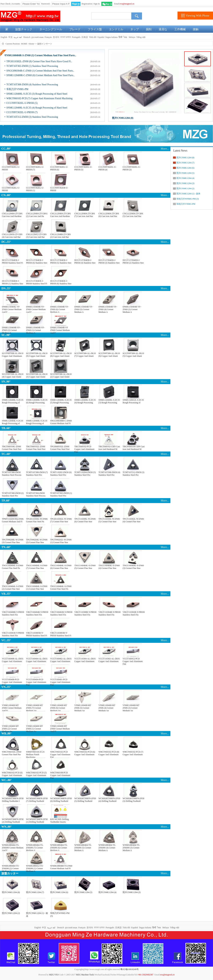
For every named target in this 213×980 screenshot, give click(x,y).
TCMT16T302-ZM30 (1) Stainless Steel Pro (61, 494)
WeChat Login (107, 4)
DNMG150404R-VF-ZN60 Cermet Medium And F (36, 309)
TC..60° (6, 454)
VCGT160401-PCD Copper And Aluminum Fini (60, 681)
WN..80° (7, 827)
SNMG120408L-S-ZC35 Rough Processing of (13, 401)
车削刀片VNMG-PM (17, 89)
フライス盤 (95, 29)
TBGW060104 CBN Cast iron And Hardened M (134, 448)
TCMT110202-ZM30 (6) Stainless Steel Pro (61, 474)
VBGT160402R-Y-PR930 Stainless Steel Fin (61, 613)
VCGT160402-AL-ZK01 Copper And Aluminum (61, 660)
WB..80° (6, 733)
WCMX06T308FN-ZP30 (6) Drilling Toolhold (61, 800)
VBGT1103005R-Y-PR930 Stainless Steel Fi (37, 634)
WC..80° (7, 780)
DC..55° (6, 242)
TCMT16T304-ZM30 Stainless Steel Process (36, 494)
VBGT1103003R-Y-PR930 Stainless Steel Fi (61, 634)
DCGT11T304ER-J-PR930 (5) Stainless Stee (61, 261)
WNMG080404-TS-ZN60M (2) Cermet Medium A (11, 868)
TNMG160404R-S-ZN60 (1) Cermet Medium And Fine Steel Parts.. (40, 55)
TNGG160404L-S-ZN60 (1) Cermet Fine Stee (37, 588)
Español (101, 37)
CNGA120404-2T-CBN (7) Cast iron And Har (85, 215)
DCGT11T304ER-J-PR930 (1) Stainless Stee (13, 282)
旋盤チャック (24, 29)
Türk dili (93, 37)
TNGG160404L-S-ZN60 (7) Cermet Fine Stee (37, 567)
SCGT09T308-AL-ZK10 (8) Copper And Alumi (61, 355)
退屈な (163, 29)
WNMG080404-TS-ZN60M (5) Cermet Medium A (83, 847)
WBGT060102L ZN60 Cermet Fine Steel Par (12, 753)
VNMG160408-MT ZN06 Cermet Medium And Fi (12, 707)
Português (76, 37)
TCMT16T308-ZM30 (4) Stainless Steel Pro (109, 474)
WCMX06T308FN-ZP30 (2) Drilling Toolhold (13, 821)
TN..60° (6, 547)
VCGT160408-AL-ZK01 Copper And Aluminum (13, 660)
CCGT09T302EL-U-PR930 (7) (22, 112)
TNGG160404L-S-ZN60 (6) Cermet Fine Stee (61, 567)
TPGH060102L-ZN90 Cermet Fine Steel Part (60, 448)
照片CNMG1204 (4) (107, 892)
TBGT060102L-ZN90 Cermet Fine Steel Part (36, 448)
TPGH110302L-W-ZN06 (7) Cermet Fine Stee (61, 520)
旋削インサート (45, 44)
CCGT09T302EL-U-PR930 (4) (107, 168)
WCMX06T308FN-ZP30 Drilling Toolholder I (13, 800)
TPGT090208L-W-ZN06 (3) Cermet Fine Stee (13, 541)
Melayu (132, 37)
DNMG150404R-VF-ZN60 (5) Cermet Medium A (84, 309)
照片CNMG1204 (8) (123, 118)
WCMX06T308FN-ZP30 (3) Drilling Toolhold (133, 800)
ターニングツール (51, 29)
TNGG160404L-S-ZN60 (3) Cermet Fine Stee (133, 567)
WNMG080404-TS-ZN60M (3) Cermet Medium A (131, 847)
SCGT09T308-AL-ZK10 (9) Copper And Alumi (37, 355)
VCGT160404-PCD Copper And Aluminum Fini (36, 681)
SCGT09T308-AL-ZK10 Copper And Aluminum (13, 355)
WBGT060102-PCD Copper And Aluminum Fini (60, 754)
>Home (31, 44)
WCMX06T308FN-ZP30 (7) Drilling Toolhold (37, 800)
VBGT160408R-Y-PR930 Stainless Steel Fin (13, 613)
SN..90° (6, 382)
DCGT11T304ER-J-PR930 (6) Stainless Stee (37, 261)
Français (48, 37)
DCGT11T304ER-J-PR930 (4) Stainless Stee (85, 261)
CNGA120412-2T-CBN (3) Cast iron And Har (36, 236)
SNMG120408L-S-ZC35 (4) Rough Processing (85, 401)
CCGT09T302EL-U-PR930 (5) (22, 103)
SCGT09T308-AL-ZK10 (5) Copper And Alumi (133, 355)
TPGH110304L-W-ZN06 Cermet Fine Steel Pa (37, 520)
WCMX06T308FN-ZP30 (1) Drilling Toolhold (37, 821)
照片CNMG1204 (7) (35, 892)
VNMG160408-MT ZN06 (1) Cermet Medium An (34, 728)
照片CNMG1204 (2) (11, 913)
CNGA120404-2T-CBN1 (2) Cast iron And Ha (37, 215)
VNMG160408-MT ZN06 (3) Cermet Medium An (131, 707)
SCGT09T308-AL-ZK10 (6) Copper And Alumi (109, 355)
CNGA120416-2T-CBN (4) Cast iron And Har (12, 236)
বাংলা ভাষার (66, 37)
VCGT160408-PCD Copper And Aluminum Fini (12, 681)
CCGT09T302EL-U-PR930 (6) (59, 168)
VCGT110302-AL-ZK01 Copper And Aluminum (109, 660)
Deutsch (27, 37)
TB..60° (6, 428)
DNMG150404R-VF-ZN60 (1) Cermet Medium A (35, 329)
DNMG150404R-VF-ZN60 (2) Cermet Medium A (11, 329)
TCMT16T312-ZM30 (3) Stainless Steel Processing (32, 117)
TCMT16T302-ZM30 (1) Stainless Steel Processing (32, 66)
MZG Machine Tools (85, 975)
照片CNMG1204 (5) (83, 892)
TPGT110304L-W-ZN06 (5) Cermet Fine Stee (109, 520)
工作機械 (180, 29)
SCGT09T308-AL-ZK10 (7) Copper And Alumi (85, 355)
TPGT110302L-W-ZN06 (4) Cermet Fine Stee (133, 520)
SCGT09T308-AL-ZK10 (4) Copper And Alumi (13, 375)
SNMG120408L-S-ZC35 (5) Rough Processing (61, 401)
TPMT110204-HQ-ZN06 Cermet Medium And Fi (13, 520)
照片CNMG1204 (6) (59, 892)
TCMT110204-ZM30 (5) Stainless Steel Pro (85, 474)
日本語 (85, 37)
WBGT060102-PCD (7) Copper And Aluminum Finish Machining (39, 98)
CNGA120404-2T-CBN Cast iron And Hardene (12, 215)
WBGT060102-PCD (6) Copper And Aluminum (12, 774)
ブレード (75, 29)
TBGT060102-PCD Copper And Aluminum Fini (84, 448)
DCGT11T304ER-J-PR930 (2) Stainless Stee (133, 261)
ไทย (125, 37)
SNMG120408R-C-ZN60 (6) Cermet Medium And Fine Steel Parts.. (40, 75)
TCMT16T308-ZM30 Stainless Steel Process (12, 474)
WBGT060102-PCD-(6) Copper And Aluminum (85, 753)
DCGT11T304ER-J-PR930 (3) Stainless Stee (109, 261)
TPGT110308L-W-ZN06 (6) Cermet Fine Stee (85, 520)
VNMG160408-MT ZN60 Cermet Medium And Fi (60, 728)
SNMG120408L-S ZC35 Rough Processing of (37, 422)
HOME (24, 44)
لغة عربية (18, 37)
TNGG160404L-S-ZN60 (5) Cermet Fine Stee (85, 567)
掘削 (149, 29)
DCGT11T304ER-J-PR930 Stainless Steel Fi (12, 261)
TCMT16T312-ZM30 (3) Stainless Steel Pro (133, 474)
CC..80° (6, 149)
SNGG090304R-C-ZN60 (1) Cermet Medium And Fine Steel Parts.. (40, 71)
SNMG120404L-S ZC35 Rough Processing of (13, 422)
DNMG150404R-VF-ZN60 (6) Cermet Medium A (59, 309)
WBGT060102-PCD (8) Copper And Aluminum (109, 753)
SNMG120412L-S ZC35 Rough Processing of (133, 401)
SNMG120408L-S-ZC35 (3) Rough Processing (109, 401)
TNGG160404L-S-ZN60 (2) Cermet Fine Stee (13, 588)
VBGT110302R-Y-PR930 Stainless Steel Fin (134, 613)
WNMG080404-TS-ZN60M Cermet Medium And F (13, 847)
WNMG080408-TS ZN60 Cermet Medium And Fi (61, 867)
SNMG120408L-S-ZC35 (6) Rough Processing (37, 401)
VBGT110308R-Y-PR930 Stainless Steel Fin (85, 613)
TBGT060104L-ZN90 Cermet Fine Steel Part (12, 448)
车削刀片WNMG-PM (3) (60, 915)
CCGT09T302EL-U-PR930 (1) (35, 189)
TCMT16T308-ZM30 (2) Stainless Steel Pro (13, 494)
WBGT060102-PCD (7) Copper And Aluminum (133, 753)
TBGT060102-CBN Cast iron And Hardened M (109, 448)
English (4, 37)
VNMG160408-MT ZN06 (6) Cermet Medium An (59, 707)
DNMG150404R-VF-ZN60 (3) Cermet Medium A (132, 309)
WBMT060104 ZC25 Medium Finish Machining (35, 754)
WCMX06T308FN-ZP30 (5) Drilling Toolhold (85, 800)
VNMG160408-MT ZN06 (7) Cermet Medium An (34, 707)
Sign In (97, 4)
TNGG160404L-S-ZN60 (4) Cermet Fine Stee (109, 567)
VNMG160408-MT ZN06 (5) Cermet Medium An (83, 707)
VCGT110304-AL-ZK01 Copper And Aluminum (85, 660)
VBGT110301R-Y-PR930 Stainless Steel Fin (13, 634)
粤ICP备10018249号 (129, 969)
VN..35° (6, 687)
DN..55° (6, 288)
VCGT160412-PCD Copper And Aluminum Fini (133, 661)
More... (165, 149)
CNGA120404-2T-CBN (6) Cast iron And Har (109, 215)
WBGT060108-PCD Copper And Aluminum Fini (60, 775)
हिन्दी (120, 37)
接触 (196, 29)
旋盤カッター (10, 873)
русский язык (37, 37)
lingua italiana (111, 37)
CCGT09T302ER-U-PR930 (59, 189)
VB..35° (6, 594)
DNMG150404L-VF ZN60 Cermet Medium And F (12, 309)
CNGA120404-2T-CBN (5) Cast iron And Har (133, 215)
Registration (87, 4)
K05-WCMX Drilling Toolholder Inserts (59, 821)
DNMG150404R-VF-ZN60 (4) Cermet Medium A (108, 309)
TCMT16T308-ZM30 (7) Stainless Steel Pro (37, 474)
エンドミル (116, 29)
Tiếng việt (141, 37)
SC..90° (6, 335)
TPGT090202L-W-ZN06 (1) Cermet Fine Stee (61, 541)
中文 (10, 37)
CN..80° (6, 195)
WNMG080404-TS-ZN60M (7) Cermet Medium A (35, 847)
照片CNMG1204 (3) (132, 892)
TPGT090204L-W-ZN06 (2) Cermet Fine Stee (37, 541)
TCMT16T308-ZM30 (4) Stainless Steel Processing (32, 85)
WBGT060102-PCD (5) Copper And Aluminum (36, 774)
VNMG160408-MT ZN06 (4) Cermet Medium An (107, 707)
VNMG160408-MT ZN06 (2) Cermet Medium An (10, 728)
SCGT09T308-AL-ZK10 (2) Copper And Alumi (61, 375)
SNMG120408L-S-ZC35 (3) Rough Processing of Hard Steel (37, 94)
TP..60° (6, 500)
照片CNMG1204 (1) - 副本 (37, 915)
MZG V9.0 (54, 975)
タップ (135, 29)
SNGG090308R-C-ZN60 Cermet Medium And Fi (61, 422)
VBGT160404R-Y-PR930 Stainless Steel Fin (37, 613)
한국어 (56, 37)
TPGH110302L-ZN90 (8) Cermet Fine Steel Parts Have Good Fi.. (39, 61)
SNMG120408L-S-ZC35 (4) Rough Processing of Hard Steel (37, 108)
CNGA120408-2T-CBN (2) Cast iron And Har (60, 236)
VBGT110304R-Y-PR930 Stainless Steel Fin (110, 613)
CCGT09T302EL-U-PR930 (11, 168)
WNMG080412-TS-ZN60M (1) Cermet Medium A (35, 868)
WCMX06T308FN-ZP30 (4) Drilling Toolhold (109, 800)
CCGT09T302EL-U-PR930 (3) (132, 168)
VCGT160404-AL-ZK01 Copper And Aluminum (37, 660)
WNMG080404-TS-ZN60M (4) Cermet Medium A (107, 847)
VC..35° (6, 640)
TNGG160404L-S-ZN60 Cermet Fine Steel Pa (13, 567)
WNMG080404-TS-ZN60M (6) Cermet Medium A (59, 847)
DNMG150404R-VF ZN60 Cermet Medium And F (60, 329)
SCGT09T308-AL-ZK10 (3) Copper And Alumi (37, 375)
